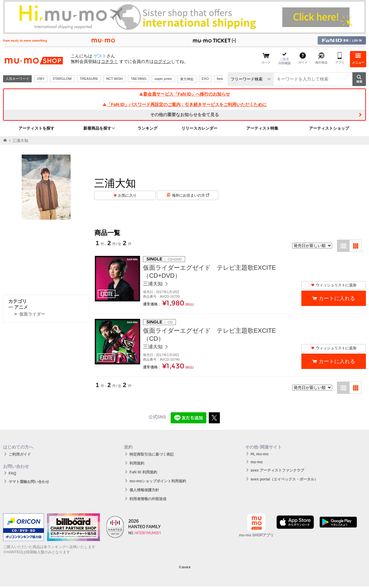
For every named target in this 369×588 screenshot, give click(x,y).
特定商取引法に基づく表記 (152, 454)
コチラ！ (109, 61)
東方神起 (187, 79)
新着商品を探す (97, 128)
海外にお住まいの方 (190, 195)
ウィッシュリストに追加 (334, 285)
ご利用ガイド (20, 454)
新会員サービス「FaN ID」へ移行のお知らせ (184, 94)
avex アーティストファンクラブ (277, 470)
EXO (205, 79)
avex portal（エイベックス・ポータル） (284, 479)
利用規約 (137, 463)
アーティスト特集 (262, 128)
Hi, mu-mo (260, 454)
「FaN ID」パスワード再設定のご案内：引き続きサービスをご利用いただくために (184, 104)
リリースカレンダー (199, 128)
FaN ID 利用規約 (143, 472)
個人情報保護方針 (144, 490)
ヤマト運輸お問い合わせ (29, 482)
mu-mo (257, 462)
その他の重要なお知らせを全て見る (184, 115)
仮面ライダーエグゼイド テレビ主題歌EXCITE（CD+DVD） (209, 272)
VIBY (41, 79)
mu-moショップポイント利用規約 (158, 481)
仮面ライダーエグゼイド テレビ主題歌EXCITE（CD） (209, 335)
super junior (163, 79)
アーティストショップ (329, 128)
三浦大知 (153, 284)
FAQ (12, 473)
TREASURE (89, 79)
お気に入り (127, 195)
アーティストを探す (36, 128)
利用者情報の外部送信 (148, 499)
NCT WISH (114, 79)
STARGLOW (62, 79)
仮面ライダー (32, 314)
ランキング (147, 128)
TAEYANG (139, 79)
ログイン (162, 61)
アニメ (18, 307)
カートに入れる (337, 298)
